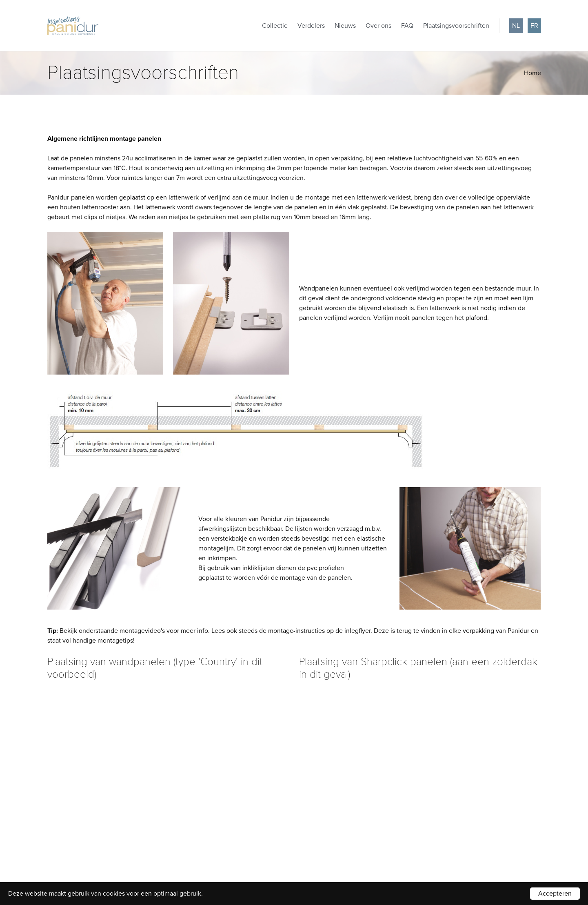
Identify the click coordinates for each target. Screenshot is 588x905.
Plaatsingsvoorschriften (456, 26)
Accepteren (555, 894)
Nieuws (345, 26)
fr (534, 26)
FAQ (407, 26)
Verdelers (311, 26)
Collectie (275, 26)
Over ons (378, 26)
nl (516, 26)
